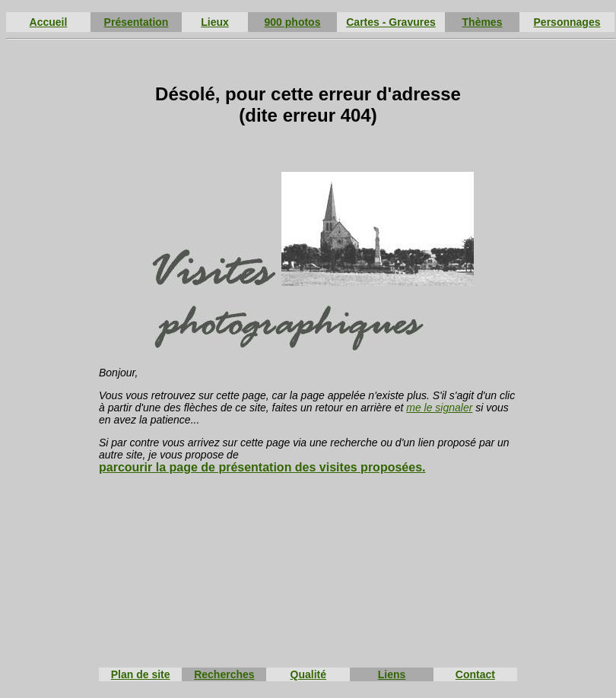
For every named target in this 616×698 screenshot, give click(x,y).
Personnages (567, 22)
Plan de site (141, 674)
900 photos (293, 22)
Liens (392, 674)
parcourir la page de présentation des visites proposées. (262, 467)
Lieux (215, 22)
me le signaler (439, 408)
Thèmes (483, 22)
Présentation (137, 22)
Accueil (49, 22)
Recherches (224, 674)
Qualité (308, 674)
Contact (475, 674)
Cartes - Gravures (391, 22)
